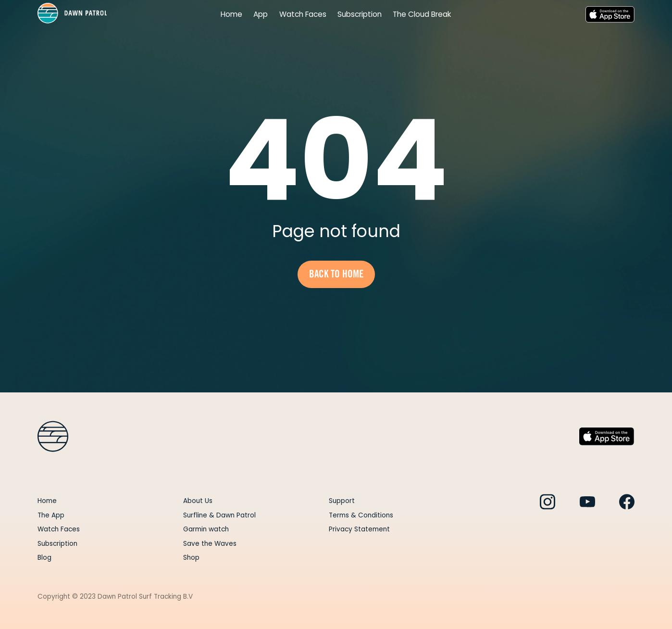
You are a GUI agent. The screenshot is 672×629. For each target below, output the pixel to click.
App (261, 15)
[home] (72, 14)
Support (342, 501)
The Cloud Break (422, 15)
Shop (191, 558)
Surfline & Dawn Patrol (219, 515)
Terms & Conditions (361, 515)
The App (51, 515)
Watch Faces (303, 15)
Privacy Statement (359, 529)
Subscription (360, 15)
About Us (198, 501)
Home (231, 15)
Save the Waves (210, 544)
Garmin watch (206, 529)
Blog (44, 558)
